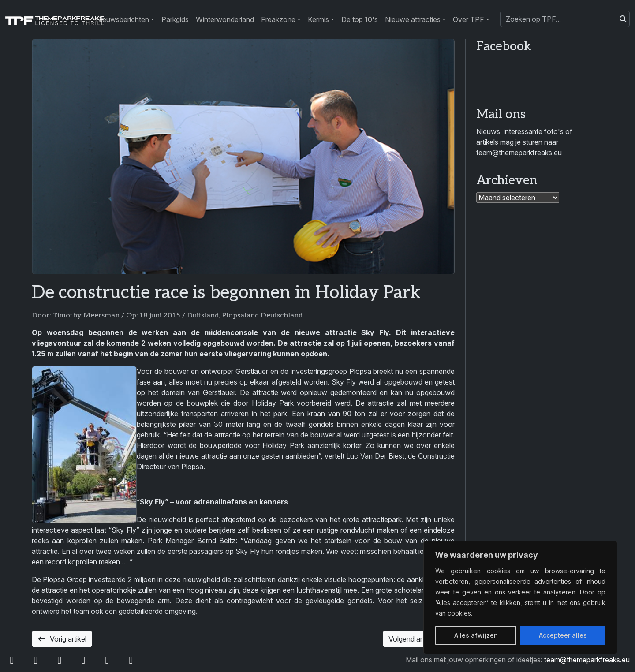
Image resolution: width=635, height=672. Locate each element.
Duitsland (203, 315)
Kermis (318, 19)
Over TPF (469, 19)
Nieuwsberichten (122, 19)
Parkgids (175, 19)
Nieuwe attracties (413, 19)
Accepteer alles (563, 635)
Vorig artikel (62, 639)
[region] (520, 597)
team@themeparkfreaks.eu (519, 153)
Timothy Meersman (86, 315)
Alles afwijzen (476, 635)
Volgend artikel (419, 639)
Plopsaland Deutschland (262, 315)
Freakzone (278, 19)
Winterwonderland (225, 19)
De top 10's (360, 19)
